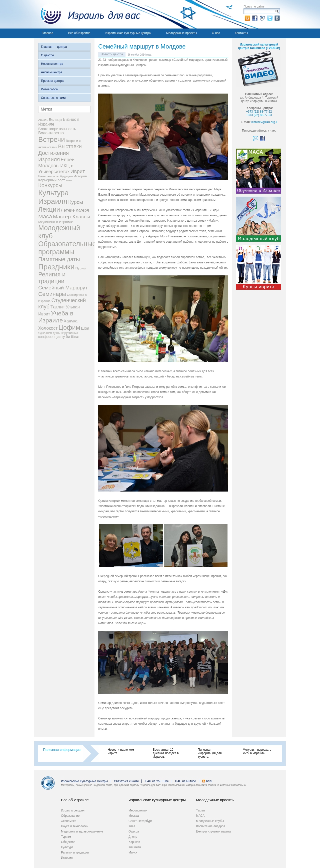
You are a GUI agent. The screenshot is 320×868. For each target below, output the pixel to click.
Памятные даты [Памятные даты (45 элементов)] (59, 259)
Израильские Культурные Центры (84, 781)
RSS (209, 781)
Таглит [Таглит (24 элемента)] (58, 307)
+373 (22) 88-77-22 (259, 112)
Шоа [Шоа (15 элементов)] (85, 328)
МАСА (200, 816)
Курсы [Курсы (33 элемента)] (76, 202)
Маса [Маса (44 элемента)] (45, 216)
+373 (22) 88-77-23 (259, 115)
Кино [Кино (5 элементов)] (69, 180)
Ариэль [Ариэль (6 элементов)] (43, 120)
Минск (133, 852)
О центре (47, 55)
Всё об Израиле (79, 33)
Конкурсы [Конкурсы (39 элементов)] (50, 185)
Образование (70, 816)
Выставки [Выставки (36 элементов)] (70, 147)
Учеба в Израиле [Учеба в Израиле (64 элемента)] (56, 317)
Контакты (241, 33)
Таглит (201, 810)
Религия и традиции (75, 852)
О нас (216, 33)
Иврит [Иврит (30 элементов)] (78, 171)
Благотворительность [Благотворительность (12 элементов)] (57, 129)
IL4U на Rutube (185, 781)
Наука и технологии (75, 826)
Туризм (66, 837)
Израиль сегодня (73, 810)
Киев (132, 826)
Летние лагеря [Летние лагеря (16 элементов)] (75, 210)
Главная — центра (54, 47)
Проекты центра (52, 81)
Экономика (69, 821)
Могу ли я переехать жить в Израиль (257, 751)
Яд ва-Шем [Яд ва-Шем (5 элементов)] (45, 333)
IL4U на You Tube (157, 781)
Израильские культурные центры (128, 33)
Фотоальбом (50, 89)
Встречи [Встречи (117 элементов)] (52, 139)
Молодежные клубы (210, 821)
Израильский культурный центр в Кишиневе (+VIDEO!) (259, 46)
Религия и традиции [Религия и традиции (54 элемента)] (52, 278)
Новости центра (52, 64)
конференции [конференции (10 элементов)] (49, 337)
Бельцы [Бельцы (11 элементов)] (56, 120)
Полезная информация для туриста (210, 753)
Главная (47, 33)
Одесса (134, 831)
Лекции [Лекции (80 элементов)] (49, 209)
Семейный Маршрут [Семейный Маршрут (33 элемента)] (63, 288)
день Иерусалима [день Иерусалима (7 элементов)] (65, 333)
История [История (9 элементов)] (80, 176)
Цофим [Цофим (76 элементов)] (69, 327)
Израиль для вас (87, 14)
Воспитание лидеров (210, 826)
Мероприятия (138, 810)
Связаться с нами (53, 98)
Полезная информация (62, 750)
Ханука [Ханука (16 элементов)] (71, 321)
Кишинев (135, 847)
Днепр (133, 837)
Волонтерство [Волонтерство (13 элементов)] (51, 133)
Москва (134, 816)
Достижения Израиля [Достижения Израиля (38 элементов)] (53, 156)
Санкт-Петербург (140, 821)
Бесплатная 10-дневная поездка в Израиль (166, 753)
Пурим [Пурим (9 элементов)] (80, 268)
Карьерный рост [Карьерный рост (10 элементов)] (52, 180)
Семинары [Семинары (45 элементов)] (52, 294)
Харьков (134, 842)
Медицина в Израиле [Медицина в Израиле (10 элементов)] (56, 222)
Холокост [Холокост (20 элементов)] (48, 328)
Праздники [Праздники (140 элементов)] (56, 267)
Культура (67, 847)
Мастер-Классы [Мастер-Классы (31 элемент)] (72, 216)
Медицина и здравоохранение (82, 831)
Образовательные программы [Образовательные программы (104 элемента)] (67, 248)
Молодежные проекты (182, 33)
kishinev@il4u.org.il (264, 122)
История (67, 858)
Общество (68, 842)
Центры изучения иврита (213, 831)
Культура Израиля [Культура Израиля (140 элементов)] (53, 197)
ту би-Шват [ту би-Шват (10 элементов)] (71, 337)
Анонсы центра (52, 72)
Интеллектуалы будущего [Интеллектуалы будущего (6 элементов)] (55, 176)
